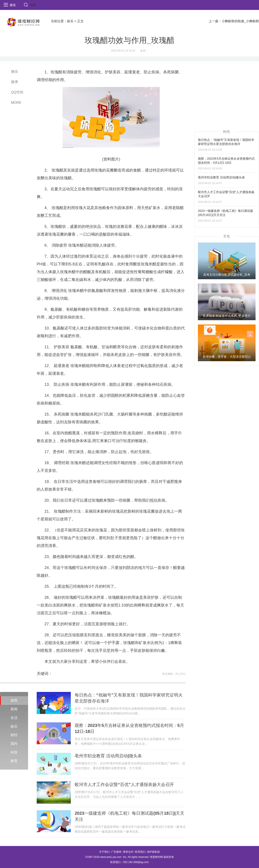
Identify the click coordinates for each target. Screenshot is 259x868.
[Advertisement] (227, 95)
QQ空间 (17, 92)
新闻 (14, 709)
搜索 (33, 5)
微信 (14, 72)
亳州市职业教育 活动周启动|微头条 (108, 756)
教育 (14, 761)
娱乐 (70, 21)
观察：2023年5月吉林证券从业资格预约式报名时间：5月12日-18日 (129, 728)
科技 (14, 752)
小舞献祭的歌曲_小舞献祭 (240, 21)
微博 (14, 82)
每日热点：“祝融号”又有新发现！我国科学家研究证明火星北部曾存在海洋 (129, 698)
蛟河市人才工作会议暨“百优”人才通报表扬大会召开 (124, 785)
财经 (14, 735)
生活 (14, 718)
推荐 (14, 700)
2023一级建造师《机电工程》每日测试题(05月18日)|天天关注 (129, 816)
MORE (16, 103)
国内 (14, 744)
